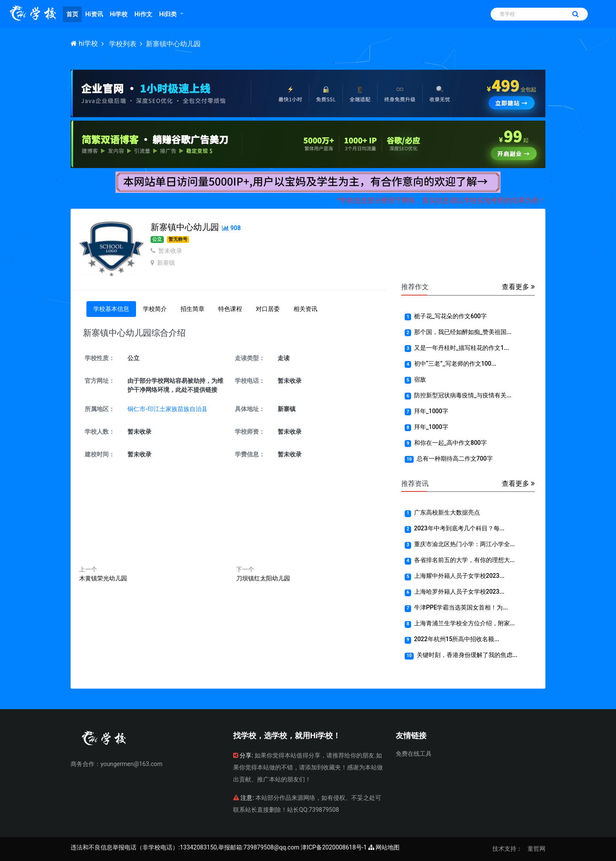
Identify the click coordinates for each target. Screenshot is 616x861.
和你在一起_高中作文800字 (450, 443)
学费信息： (250, 454)
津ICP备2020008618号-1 (334, 847)
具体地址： (250, 409)
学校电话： (250, 381)
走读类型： (250, 358)
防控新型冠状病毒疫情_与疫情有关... (463, 395)
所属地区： (100, 409)
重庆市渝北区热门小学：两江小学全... (465, 544)
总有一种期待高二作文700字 (455, 459)
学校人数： (100, 432)
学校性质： (100, 358)
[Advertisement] (457, 232)
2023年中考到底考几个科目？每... (459, 528)
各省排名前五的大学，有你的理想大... (465, 560)
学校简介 (155, 309)
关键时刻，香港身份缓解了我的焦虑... (467, 655)
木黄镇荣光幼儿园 (103, 578)
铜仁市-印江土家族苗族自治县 (167, 409)
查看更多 (518, 287)
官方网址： (100, 381)
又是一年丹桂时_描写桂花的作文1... (462, 348)
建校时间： (100, 454)
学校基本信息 (111, 309)
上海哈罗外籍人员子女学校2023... (459, 592)
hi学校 (84, 43)
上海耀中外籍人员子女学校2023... (459, 576)
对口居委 (268, 309)
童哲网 (536, 849)
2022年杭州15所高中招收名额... (457, 639)
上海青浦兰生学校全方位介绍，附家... (465, 623)
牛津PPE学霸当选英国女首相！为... (461, 607)
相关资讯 (305, 309)
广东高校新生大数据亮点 (447, 512)
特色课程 (230, 309)
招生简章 (192, 309)
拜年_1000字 (431, 411)
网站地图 (384, 847)
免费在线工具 (414, 754)
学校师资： (250, 432)
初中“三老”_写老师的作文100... (455, 364)
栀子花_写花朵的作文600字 (450, 316)
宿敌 (420, 379)
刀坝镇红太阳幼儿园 (263, 578)
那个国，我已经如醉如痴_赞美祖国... (463, 332)
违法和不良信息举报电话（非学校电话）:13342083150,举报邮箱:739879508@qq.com (185, 847)
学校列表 (122, 44)
